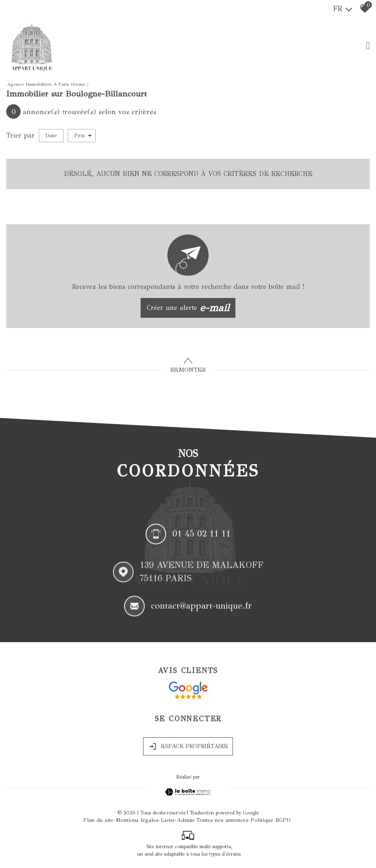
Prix (83, 135)
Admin (185, 820)
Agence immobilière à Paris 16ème (46, 84)
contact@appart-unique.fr (201, 608)
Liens (168, 820)
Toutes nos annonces (222, 820)
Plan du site (98, 820)
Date (51, 135)
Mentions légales (137, 820)
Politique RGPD (271, 820)
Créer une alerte (188, 308)
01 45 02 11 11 (201, 535)
